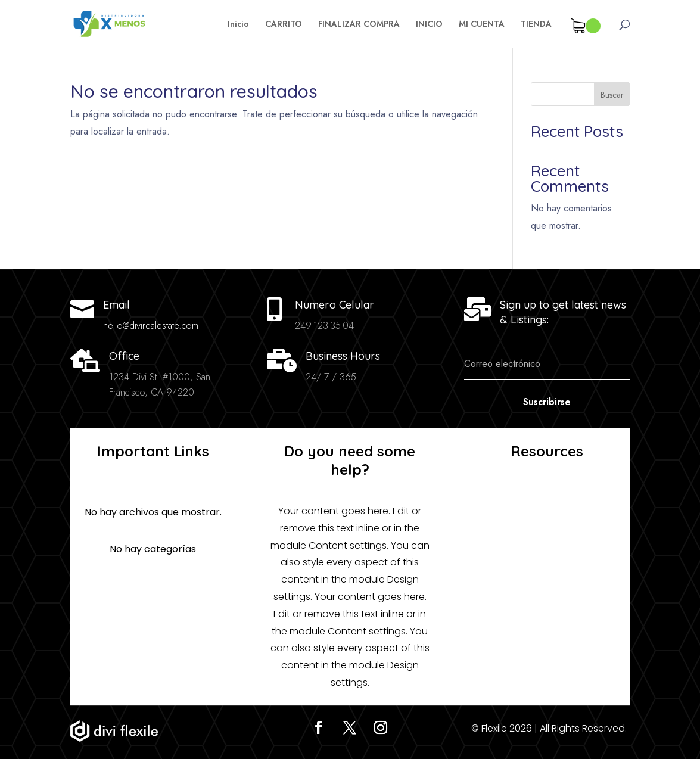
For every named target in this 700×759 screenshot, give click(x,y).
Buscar (612, 95)
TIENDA (536, 25)
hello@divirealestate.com (151, 326)
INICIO (429, 25)
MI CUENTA (482, 25)
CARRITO (284, 25)
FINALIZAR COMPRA (359, 25)
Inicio (238, 25)
